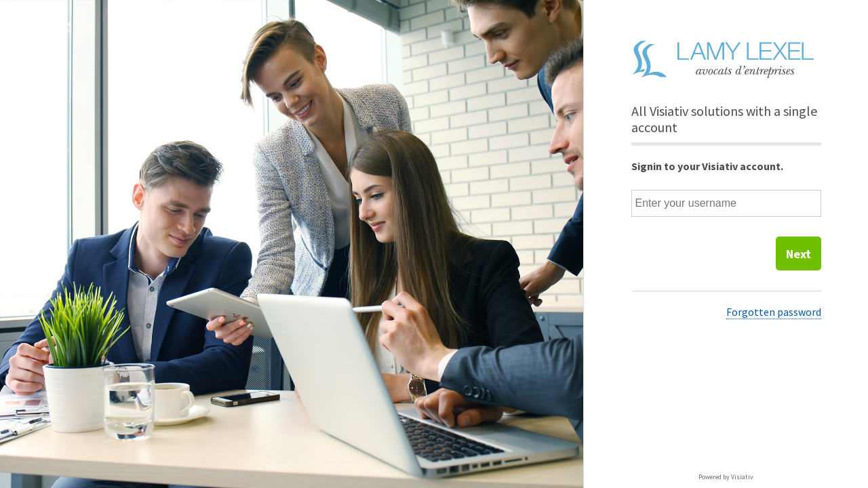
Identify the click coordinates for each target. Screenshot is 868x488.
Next (798, 254)
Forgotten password (774, 312)
